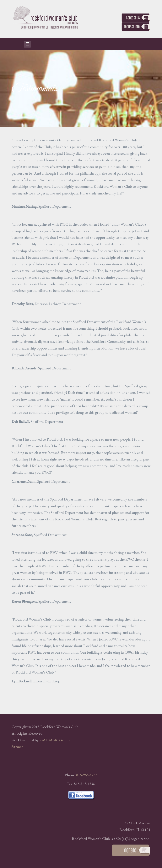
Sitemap (18, 747)
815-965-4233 (87, 775)
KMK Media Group (54, 740)
